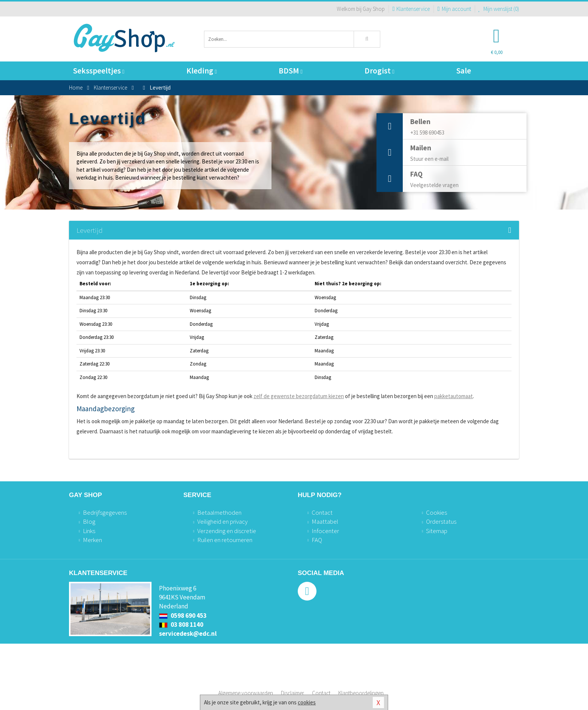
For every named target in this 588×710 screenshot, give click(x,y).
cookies (307, 702)
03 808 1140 (181, 625)
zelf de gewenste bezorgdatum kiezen (299, 396)
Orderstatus (441, 521)
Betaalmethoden (219, 512)
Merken (92, 540)
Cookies (436, 512)
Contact (322, 512)
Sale (464, 71)
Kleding (202, 71)
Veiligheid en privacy (222, 521)
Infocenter (325, 531)
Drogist (379, 71)
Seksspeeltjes (99, 71)
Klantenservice (411, 9)
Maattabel (325, 521)
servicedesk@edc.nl (188, 634)
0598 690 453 (183, 616)
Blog (89, 521)
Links (89, 531)
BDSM (290, 71)
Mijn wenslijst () (499, 9)
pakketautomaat (454, 396)
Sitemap (437, 531)
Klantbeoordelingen (361, 693)
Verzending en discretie (227, 531)
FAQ (317, 540)
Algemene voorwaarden (246, 693)
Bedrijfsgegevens (105, 512)
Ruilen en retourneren (225, 540)
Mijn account (454, 9)
